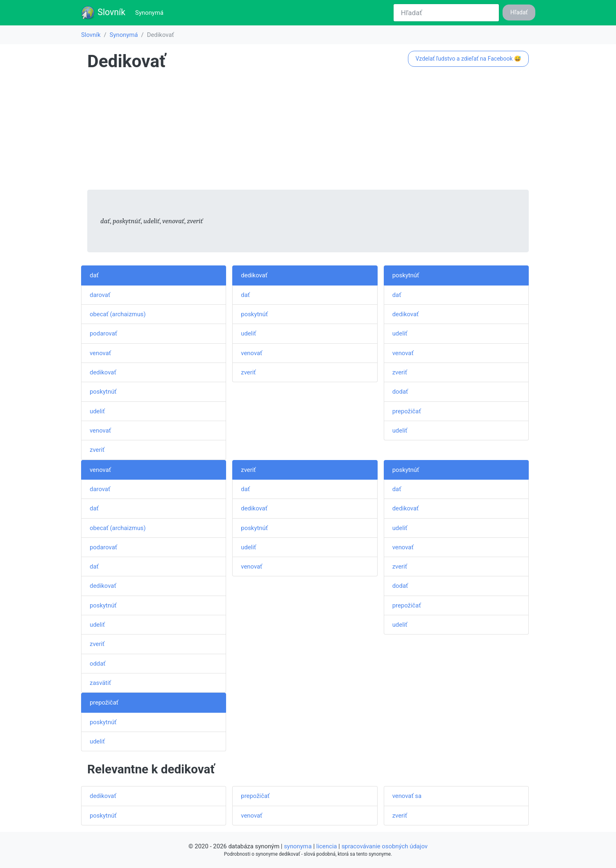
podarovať (103, 333)
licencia (327, 846)
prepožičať (407, 411)
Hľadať (519, 12)
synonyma (298, 846)
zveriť (97, 450)
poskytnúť (103, 392)
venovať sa (407, 796)
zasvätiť (100, 683)
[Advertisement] (308, 132)
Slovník (103, 13)
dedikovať (103, 372)
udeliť (97, 411)
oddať (98, 664)
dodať (400, 392)
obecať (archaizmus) (118, 314)
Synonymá (151, 12)
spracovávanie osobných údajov (385, 846)
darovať (100, 295)
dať (94, 275)
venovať (100, 353)
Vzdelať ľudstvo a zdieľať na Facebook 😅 (468, 59)
